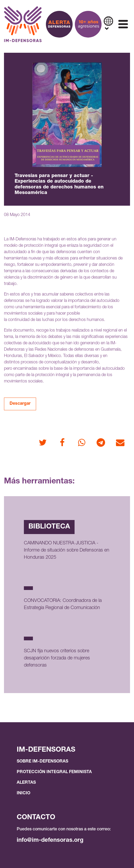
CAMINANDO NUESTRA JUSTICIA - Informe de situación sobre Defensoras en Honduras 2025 (67, 550)
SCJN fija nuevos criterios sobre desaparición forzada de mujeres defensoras (57, 658)
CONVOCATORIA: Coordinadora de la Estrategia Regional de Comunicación (63, 604)
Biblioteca (49, 527)
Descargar (20, 404)
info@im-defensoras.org (50, 840)
